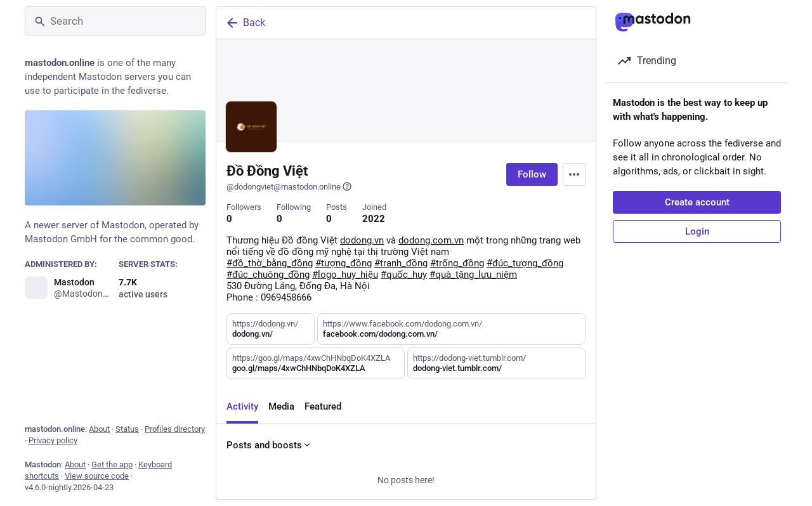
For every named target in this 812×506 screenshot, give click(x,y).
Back (245, 23)
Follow (532, 174)
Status (127, 429)
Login (697, 231)
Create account (697, 202)
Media (281, 406)
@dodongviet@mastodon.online (289, 186)
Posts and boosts (269, 445)
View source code (97, 476)
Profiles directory (175, 429)
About (99, 429)
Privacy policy (53, 440)
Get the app (112, 464)
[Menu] (574, 174)
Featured (323, 406)
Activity (242, 406)
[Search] (115, 21)
